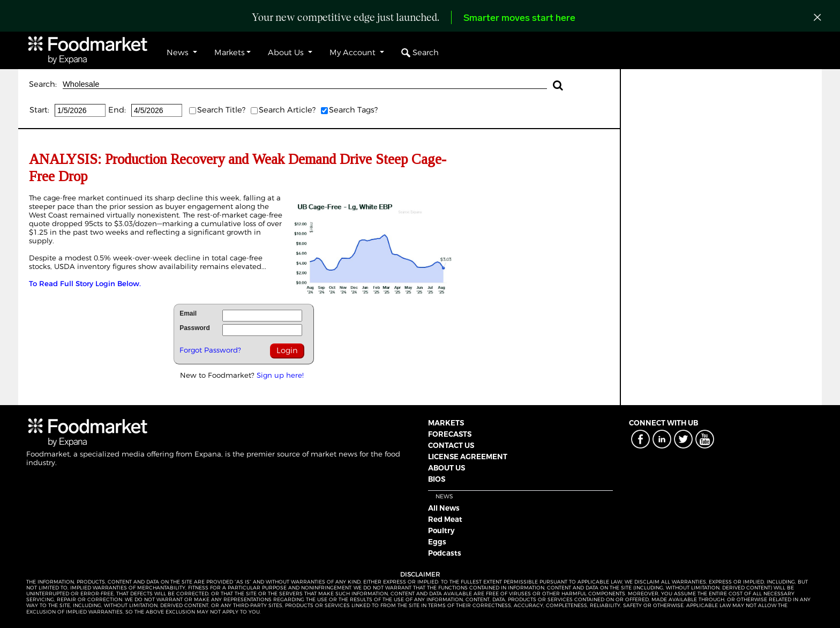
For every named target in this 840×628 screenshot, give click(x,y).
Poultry (441, 530)
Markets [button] (230, 53)
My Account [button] (354, 53)
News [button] (179, 53)
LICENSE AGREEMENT (468, 457)
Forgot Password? (210, 350)
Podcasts (445, 553)
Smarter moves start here (519, 18)
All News (444, 508)
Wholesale (305, 84)
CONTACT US (451, 445)
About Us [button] (287, 53)
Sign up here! (280, 375)
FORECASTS (450, 434)
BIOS (437, 479)
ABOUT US (447, 468)
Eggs (437, 542)
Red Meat (445, 519)
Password (195, 328)
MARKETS (446, 423)
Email (188, 313)
